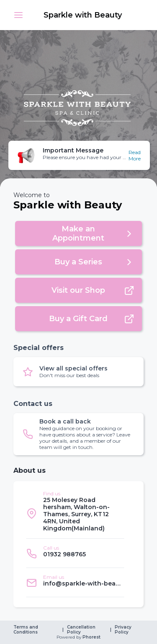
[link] (84, 15)
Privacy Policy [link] (124, 630)
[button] (18, 15)
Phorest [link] (91, 637)
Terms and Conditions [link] (26, 630)
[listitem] (75, 513)
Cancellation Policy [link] (82, 630)
